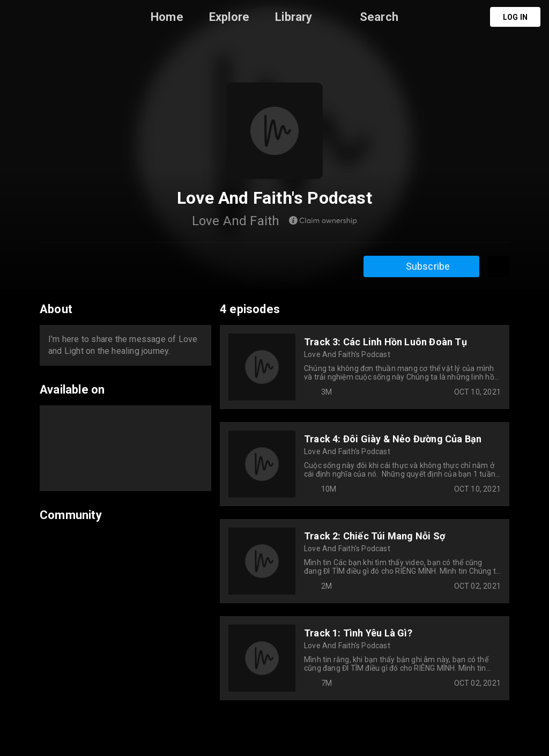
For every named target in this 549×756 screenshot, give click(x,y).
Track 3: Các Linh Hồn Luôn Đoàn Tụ (385, 342)
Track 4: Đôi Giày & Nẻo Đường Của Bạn (393, 439)
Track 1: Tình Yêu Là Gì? (358, 633)
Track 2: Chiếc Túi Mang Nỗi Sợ (374, 536)
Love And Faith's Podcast (347, 354)
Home (167, 17)
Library (294, 17)
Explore (229, 17)
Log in (515, 17)
